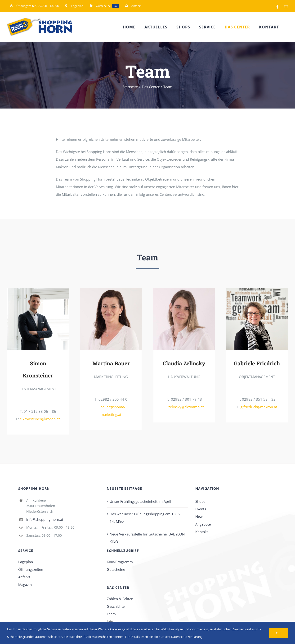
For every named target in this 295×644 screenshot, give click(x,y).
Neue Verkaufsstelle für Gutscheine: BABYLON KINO (147, 537)
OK (278, 633)
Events (201, 508)
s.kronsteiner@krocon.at (40, 418)
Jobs (110, 621)
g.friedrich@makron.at (259, 407)
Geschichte (116, 606)
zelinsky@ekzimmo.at (186, 407)
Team (111, 613)
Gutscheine (116, 569)
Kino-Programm (120, 561)
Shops (200, 501)
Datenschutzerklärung (187, 637)
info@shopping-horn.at (45, 519)
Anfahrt (24, 576)
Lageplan (26, 561)
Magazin (25, 584)
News (200, 516)
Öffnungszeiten (31, 569)
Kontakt (202, 531)
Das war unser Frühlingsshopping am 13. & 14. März (145, 517)
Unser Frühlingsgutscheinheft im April (140, 501)
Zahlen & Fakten (120, 598)
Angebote (203, 523)
